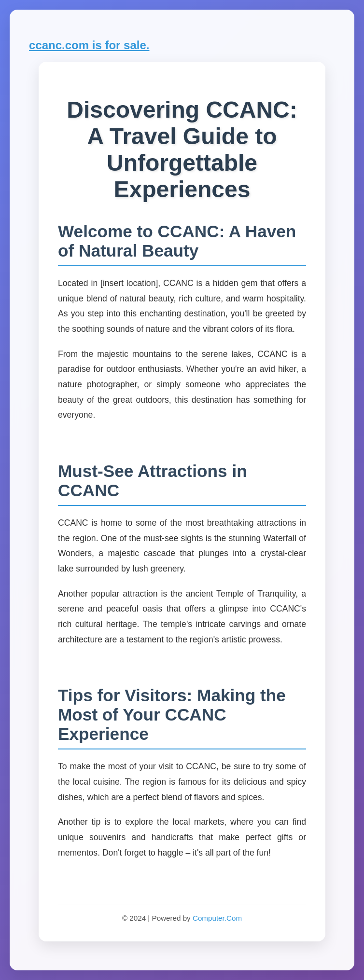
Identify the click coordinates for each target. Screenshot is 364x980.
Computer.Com (217, 918)
